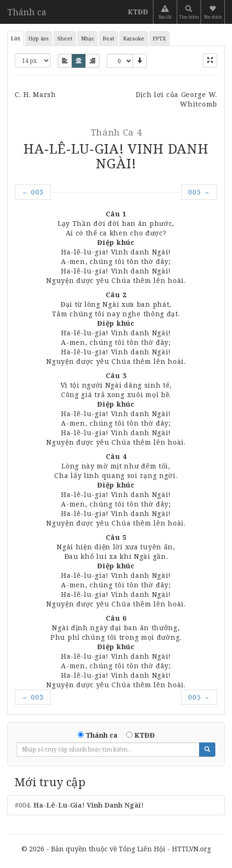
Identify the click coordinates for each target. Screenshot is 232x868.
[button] (214, 12)
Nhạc (88, 38)
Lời (15, 38)
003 (33, 192)
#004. (79, 805)
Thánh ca (27, 12)
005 (199, 192)
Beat (108, 38)
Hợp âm (38, 38)
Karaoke (134, 38)
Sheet (65, 38)
